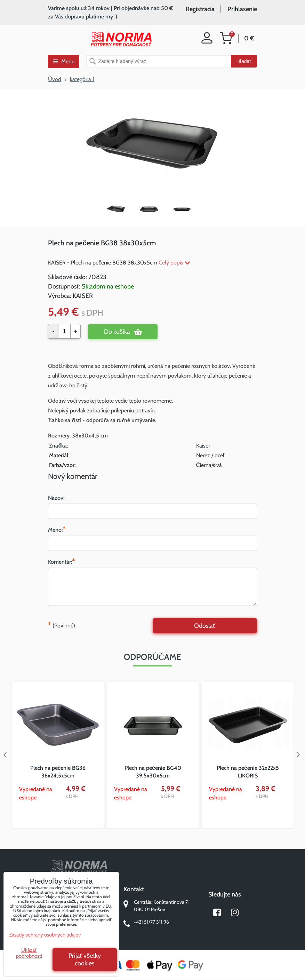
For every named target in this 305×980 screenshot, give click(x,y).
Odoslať (205, 626)
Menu (64, 61)
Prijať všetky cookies (85, 959)
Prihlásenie (242, 9)
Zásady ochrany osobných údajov (45, 935)
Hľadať (244, 61)
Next (300, 755)
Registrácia (200, 9)
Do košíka (117, 332)
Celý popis (174, 263)
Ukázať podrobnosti (29, 953)
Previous (5, 755)
